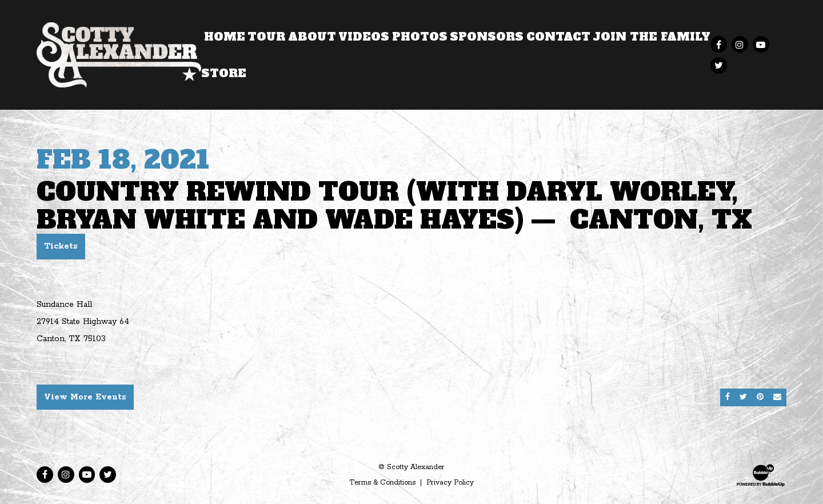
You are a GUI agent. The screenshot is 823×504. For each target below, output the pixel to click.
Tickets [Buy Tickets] (61, 246)
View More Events (85, 397)
